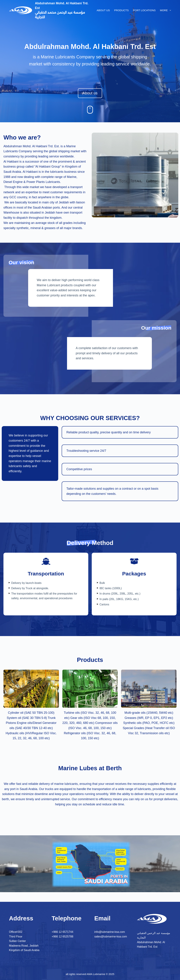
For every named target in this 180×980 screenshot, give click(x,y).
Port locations (144, 10)
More (165, 10)
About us (103, 10)
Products (121, 10)
